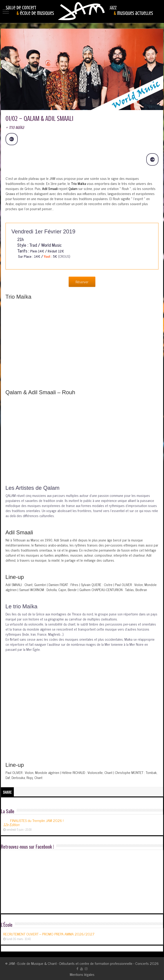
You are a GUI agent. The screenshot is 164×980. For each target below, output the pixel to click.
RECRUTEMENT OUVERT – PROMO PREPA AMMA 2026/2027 (49, 934)
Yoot (47, 256)
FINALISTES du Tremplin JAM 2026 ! (33, 822)
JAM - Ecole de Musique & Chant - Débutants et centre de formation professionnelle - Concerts (79, 963)
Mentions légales (82, 974)
